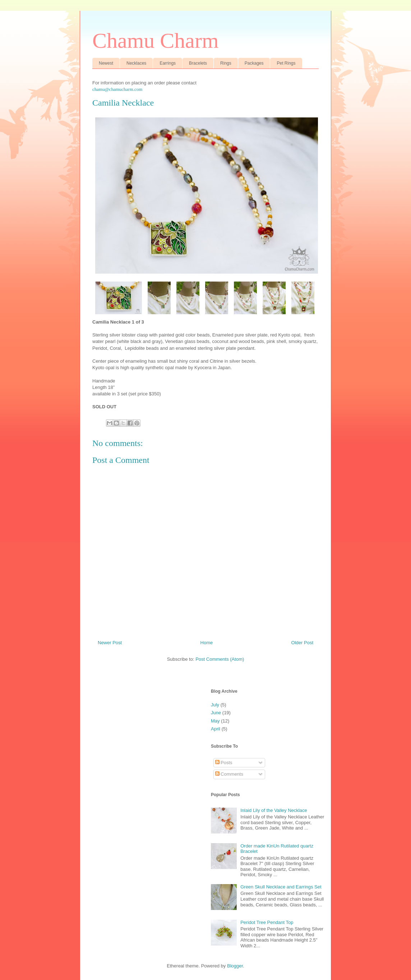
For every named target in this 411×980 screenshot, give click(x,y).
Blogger (235, 966)
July (215, 705)
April (216, 729)
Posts (224, 763)
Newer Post (110, 643)
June (216, 713)
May (215, 721)
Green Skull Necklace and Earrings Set (281, 887)
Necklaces (136, 63)
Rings (226, 63)
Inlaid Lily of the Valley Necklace (274, 810)
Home (207, 643)
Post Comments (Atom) (220, 659)
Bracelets (198, 63)
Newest (106, 63)
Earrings (168, 63)
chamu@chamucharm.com (117, 89)
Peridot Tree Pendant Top (267, 922)
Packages (254, 63)
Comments (229, 774)
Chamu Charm (156, 41)
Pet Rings (286, 63)
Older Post (302, 643)
